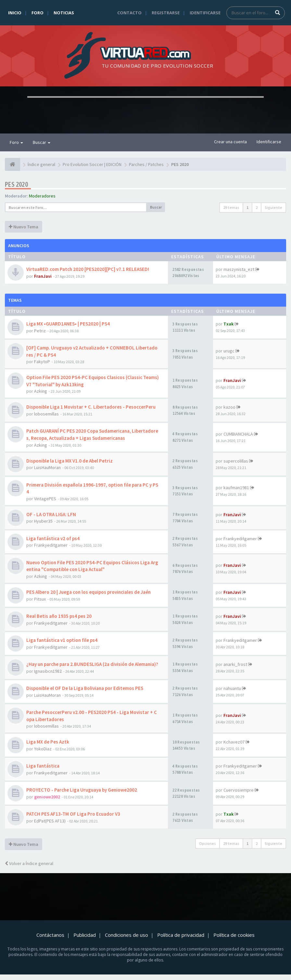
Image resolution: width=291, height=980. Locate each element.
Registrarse (166, 13)
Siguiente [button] (273, 207)
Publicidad (85, 935)
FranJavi (43, 276)
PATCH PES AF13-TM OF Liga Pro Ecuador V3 (73, 814)
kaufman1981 (236, 488)
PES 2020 (16, 184)
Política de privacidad (181, 935)
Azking (41, 391)
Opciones (208, 843)
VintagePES (45, 499)
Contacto (129, 13)
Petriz (40, 331)
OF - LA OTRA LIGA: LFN (51, 514)
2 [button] (257, 207)
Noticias (64, 13)
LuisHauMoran (47, 467)
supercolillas (236, 461)
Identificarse (205, 13)
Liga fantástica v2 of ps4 (53, 538)
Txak (228, 324)
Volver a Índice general (29, 863)
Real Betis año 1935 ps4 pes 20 (59, 616)
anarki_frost (235, 664)
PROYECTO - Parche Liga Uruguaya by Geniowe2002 (82, 790)
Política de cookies (234, 935)
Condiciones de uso (127, 935)
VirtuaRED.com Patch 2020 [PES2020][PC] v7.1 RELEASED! (88, 269)
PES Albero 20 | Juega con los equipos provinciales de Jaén (89, 592)
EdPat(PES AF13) (50, 821)
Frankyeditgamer (51, 545)
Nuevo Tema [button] (24, 227)
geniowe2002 (47, 797)
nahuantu (232, 688)
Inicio (15, 13)
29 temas (231, 207)
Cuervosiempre (239, 790)
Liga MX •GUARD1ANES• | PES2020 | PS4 (68, 324)
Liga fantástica (43, 766)
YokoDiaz (43, 749)
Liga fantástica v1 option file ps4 (62, 640)
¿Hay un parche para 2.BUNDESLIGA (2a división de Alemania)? (92, 664)
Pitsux (40, 599)
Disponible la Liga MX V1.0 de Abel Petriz (70, 461)
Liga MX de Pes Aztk (48, 742)
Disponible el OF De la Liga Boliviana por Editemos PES (85, 688)
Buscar (42, 142)
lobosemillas (46, 414)
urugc (229, 351)
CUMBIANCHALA (238, 434)
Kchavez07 (234, 742)
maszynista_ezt (239, 269)
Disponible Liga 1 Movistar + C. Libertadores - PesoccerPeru (91, 407)
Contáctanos (50, 935)
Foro (38, 13)
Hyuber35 (43, 521)
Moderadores (42, 196)
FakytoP (42, 362)
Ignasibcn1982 (48, 671)
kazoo (229, 407)
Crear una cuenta (230, 142)
